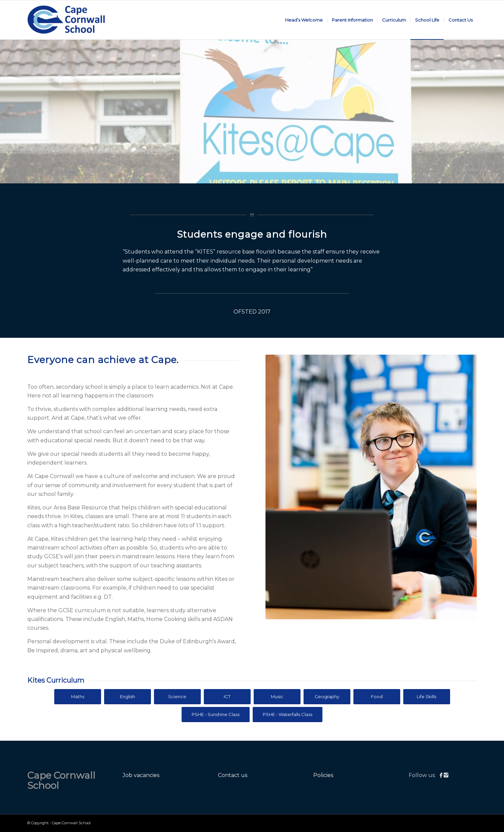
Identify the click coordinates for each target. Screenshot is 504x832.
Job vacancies (141, 775)
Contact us (233, 775)
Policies (323, 775)
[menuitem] (304, 20)
